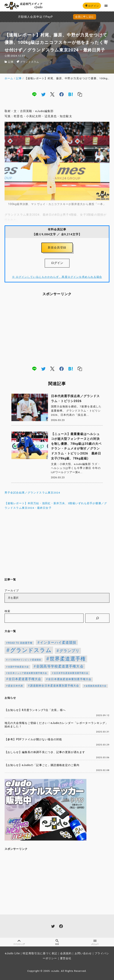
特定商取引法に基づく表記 (40, 953)
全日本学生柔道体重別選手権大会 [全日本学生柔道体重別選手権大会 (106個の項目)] (71, 673)
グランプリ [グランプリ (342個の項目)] (69, 651)
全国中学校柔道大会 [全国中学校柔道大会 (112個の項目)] (18, 667)
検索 (7, 611)
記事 (11, 62)
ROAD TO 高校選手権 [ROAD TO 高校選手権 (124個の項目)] (20, 643)
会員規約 (66, 953)
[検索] (97, 618)
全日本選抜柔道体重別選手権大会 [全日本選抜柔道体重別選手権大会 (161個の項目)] (70, 679)
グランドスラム (30, 62)
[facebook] (62, 94)
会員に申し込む (85, 17)
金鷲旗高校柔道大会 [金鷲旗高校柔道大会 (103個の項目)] (96, 686)
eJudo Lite (12, 953)
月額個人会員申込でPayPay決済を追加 (25, 17)
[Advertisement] (57, 331)
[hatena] (71, 94)
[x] (52, 94)
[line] (34, 94)
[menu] (106, 6)
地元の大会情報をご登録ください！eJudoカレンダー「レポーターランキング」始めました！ (56, 725)
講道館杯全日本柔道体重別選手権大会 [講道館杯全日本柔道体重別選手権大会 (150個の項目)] (55, 686)
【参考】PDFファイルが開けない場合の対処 (33, 739)
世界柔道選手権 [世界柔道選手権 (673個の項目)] (68, 659)
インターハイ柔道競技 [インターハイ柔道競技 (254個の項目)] (58, 642)
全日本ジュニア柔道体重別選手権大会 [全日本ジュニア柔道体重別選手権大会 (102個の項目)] (27, 673)
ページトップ (19, 942)
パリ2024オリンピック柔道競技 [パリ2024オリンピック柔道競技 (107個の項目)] (25, 660)
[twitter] (43, 94)
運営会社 (66, 958)
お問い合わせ (83, 953)
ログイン (92, 6)
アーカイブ (12, 591)
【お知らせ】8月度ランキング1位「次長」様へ (35, 710)
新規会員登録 (57, 248)
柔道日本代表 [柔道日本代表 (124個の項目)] (16, 686)
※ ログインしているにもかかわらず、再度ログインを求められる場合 (57, 277)
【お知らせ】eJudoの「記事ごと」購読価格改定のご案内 (42, 765)
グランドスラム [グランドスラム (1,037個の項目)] (31, 650)
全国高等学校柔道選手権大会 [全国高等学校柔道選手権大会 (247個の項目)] (60, 666)
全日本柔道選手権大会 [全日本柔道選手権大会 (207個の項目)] (25, 679)
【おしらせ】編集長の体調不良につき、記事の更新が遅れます (45, 752)
